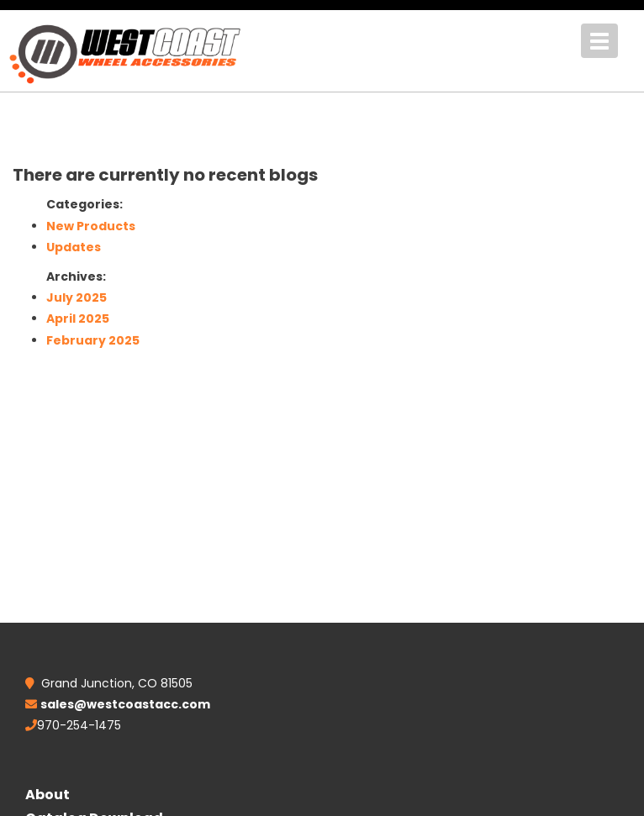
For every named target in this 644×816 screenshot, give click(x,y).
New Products (91, 226)
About (48, 795)
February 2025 (93, 340)
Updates (74, 247)
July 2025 (77, 297)
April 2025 (78, 319)
